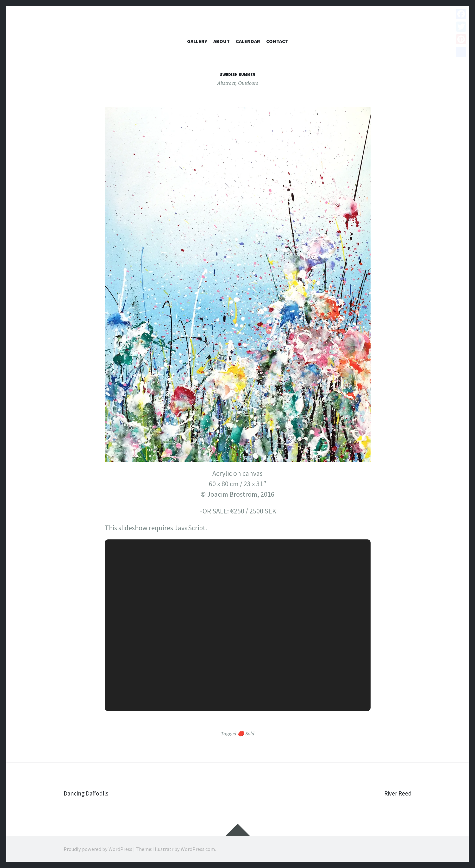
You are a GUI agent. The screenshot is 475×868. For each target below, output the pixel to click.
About (222, 41)
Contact (277, 41)
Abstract (226, 83)
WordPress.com (198, 849)
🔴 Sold (246, 733)
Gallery (197, 41)
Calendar (248, 41)
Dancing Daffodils (89, 793)
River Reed (396, 793)
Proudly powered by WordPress (98, 849)
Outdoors (248, 83)
